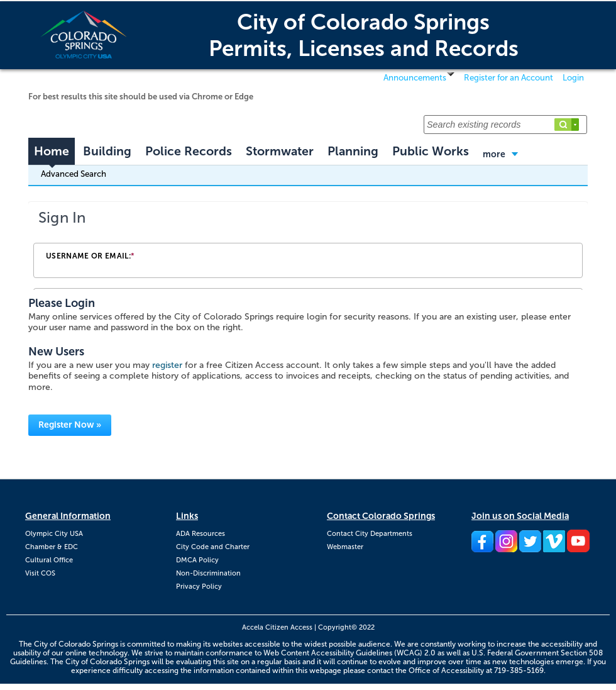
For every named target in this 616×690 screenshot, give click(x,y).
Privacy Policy (199, 587)
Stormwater (280, 151)
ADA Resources (201, 534)
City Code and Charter (213, 547)
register (167, 365)
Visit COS (40, 573)
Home (52, 151)
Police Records (189, 151)
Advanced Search (74, 174)
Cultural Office (49, 560)
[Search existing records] (505, 125)
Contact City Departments (370, 534)
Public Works (431, 151)
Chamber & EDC (52, 547)
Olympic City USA (54, 534)
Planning (353, 151)
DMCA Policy (197, 560)
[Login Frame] (308, 246)
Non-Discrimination (208, 573)
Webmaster (345, 547)
